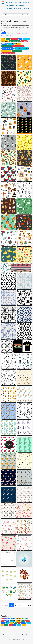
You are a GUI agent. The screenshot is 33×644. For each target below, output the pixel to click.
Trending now (10, 33)
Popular (10, 36)
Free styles (26, 8)
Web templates (20, 5)
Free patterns (10, 11)
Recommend (24, 33)
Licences (9, 635)
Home (3, 18)
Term (14, 635)
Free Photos (18, 2)
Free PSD (18, 11)
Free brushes (17, 8)
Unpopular (16, 36)
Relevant (4, 36)
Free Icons (9, 8)
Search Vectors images (8, 15)
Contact (28, 635)
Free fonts (26, 2)
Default (4, 33)
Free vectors (9, 2)
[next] (29, 605)
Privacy (19, 635)
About (23, 635)
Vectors (8, 18)
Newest (17, 33)
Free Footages (10, 5)
